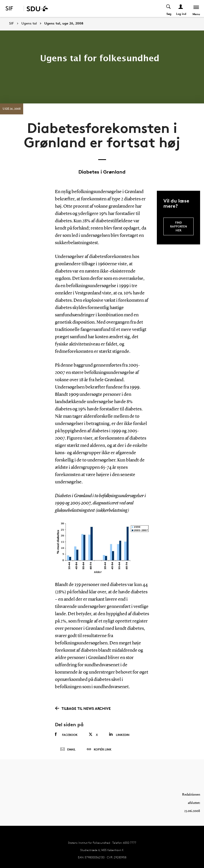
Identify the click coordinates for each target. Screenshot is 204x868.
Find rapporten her (179, 226)
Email (68, 749)
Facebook (66, 735)
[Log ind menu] (181, 8)
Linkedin (119, 734)
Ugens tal (29, 23)
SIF (11, 23)
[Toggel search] (169, 8)
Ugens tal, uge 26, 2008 (64, 23)
